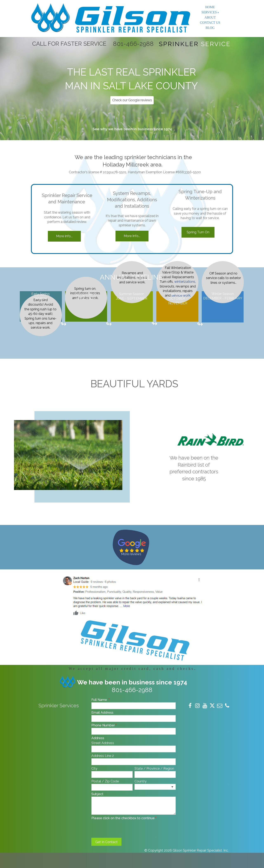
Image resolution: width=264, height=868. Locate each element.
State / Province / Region (154, 769)
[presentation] (123, 829)
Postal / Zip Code (105, 781)
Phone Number (104, 725)
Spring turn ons (36, 288)
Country (141, 781)
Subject (97, 794)
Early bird (41, 269)
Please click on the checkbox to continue (124, 818)
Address (98, 738)
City (94, 769)
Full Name (100, 700)
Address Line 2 (103, 756)
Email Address (102, 713)
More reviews (131, 554)
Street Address (103, 743)
